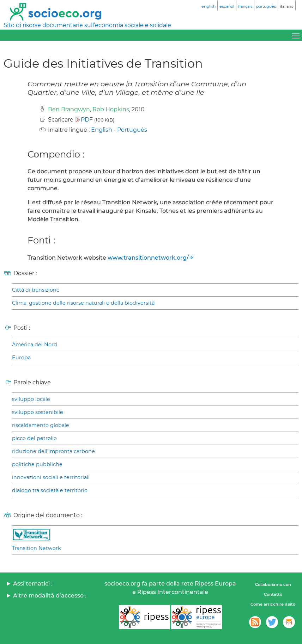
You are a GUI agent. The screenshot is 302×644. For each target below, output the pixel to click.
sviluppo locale (31, 399)
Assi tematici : (33, 584)
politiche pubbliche (37, 464)
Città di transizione (36, 290)
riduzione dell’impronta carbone (53, 451)
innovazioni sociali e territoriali (51, 477)
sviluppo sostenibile (38, 412)
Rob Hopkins (111, 109)
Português (132, 130)
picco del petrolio (34, 438)
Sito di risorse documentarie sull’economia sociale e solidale (87, 25)
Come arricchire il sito (273, 604)
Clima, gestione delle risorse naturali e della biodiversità (83, 303)
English (102, 130)
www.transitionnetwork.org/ (148, 258)
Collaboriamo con (273, 584)
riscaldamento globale (41, 425)
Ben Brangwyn (69, 109)
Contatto (273, 594)
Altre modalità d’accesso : (50, 596)
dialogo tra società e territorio (50, 490)
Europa (21, 358)
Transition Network (37, 548)
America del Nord (35, 345)
